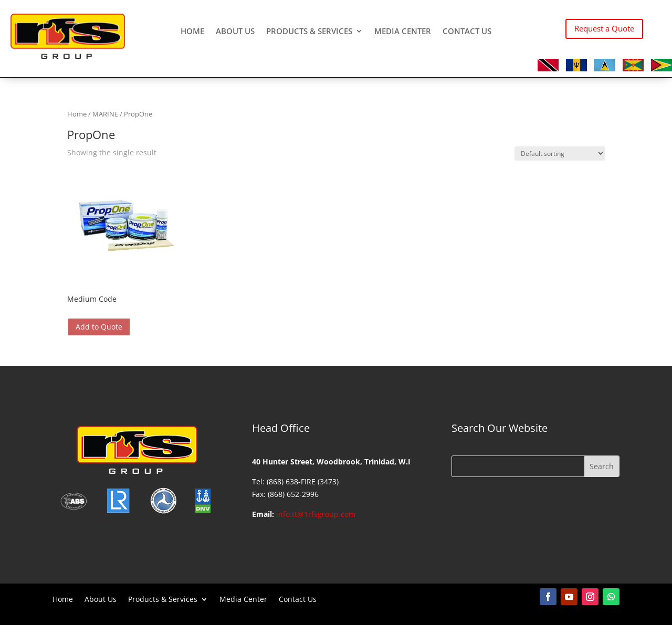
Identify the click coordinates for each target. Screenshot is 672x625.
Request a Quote (604, 28)
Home (192, 32)
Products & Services (309, 32)
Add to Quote (99, 327)
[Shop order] (560, 153)
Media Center (403, 32)
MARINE (105, 114)
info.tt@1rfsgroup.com (316, 514)
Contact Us (467, 32)
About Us (235, 32)
